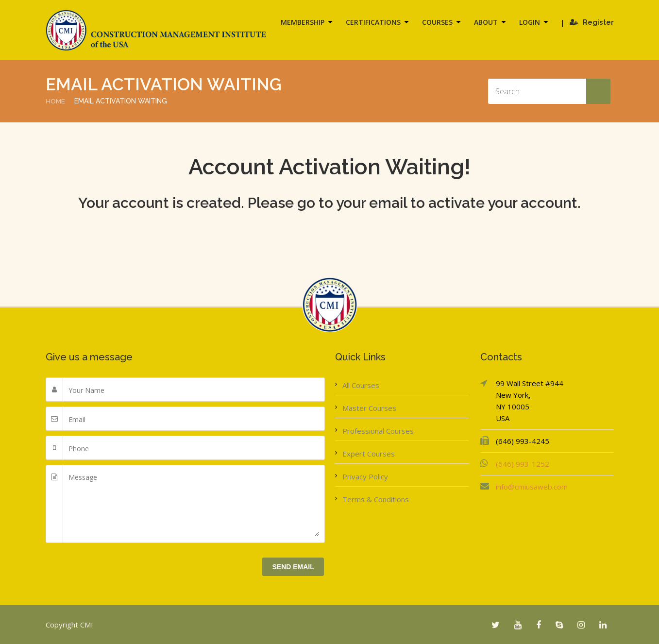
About (486, 22)
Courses (437, 22)
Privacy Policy (365, 476)
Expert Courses (369, 454)
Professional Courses (378, 431)
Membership (303, 22)
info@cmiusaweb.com (532, 487)
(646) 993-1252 (523, 464)
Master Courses (369, 408)
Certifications (373, 22)
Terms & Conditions (376, 499)
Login (530, 22)
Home (56, 101)
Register (592, 22)
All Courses (361, 385)
